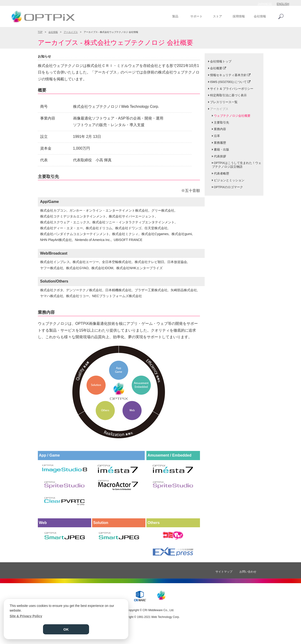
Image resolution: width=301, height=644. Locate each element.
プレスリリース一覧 (224, 102)
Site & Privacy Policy (26, 616)
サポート (196, 16)
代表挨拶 (220, 156)
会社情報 (260, 16)
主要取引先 (221, 122)
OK (66, 629)
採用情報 (239, 16)
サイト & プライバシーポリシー (232, 89)
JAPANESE (265, 4)
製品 (175, 16)
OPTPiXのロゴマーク (228, 187)
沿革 (217, 136)
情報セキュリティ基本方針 (228, 75)
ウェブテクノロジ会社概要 (232, 116)
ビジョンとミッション (229, 180)
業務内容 (220, 129)
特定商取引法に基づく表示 (228, 95)
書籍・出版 (221, 149)
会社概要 (216, 68)
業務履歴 (220, 143)
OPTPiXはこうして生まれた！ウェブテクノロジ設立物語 (237, 165)
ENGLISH (283, 4)
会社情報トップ (221, 61)
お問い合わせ (248, 572)
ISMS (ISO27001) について (229, 82)
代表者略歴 (221, 173)
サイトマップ (224, 572)
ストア (217, 16)
